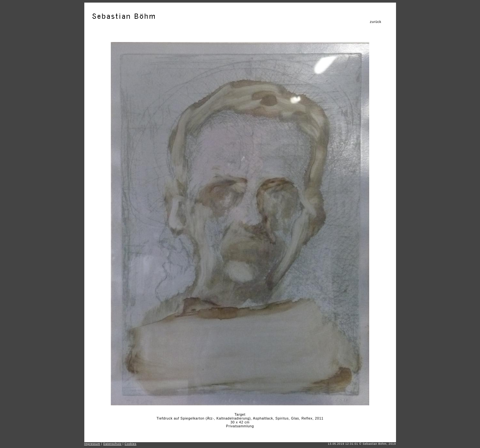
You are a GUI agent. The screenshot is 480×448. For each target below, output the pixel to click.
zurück (376, 22)
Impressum (92, 444)
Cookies (131, 444)
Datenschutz (113, 444)
